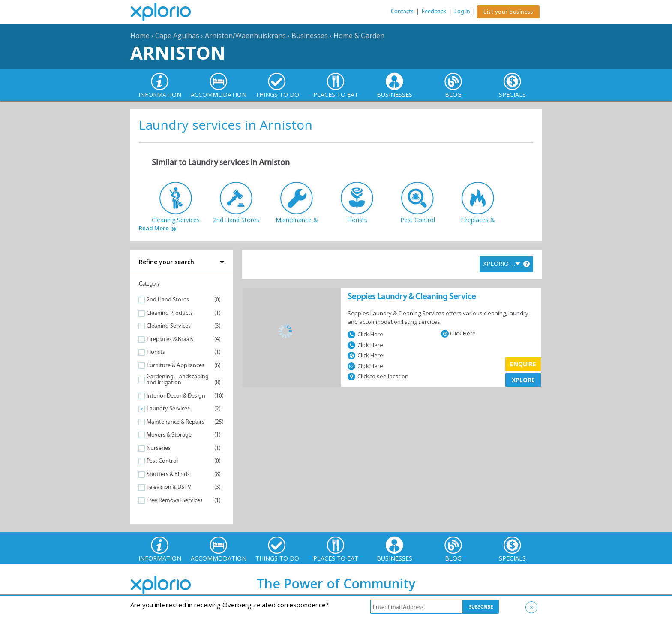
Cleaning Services (169, 326)
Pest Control (162, 461)
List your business (508, 12)
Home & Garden (359, 36)
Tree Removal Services (175, 500)
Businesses (310, 36)
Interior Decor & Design (176, 396)
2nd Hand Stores (168, 300)
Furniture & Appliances (175, 365)
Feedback (434, 11)
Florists (156, 352)
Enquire (523, 364)
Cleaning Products (170, 313)
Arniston (178, 53)
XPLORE (523, 380)
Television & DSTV (169, 487)
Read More (154, 228)
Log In (462, 11)
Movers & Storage (169, 435)
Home (140, 36)
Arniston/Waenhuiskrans (245, 36)
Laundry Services (168, 408)
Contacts (402, 11)
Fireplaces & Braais (170, 339)
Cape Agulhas (177, 36)
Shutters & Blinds (168, 474)
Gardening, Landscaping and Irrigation (178, 379)
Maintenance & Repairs (175, 422)
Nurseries (159, 448)
